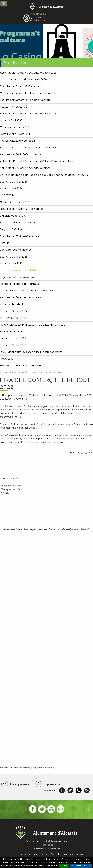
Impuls (41, 768)
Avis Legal (68, 854)
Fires (34, 768)
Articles (20, 372)
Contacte (56, 854)
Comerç (50, 768)
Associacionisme (22, 768)
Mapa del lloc (24, 854)
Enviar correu (40, 21)
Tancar (64, 866)
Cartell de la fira (10, 478)
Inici (10, 372)
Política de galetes (81, 866)
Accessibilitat (41, 854)
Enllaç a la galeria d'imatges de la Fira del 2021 (11, 489)
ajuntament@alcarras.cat (47, 849)
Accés (80, 854)
